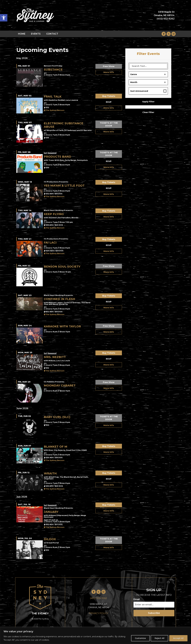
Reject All (159, 638)
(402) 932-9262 (98, 598)
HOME (22, 34)
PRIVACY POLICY (99, 613)
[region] (95, 636)
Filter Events (148, 54)
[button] (4, 18)
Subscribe (154, 613)
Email (137, 599)
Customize (139, 638)
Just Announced (139, 91)
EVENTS (36, 34)
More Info (109, 72)
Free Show (109, 66)
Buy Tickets (109, 96)
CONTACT (52, 34)
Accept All (178, 638)
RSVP (109, 102)
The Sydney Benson (55, 110)
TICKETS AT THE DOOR (109, 124)
